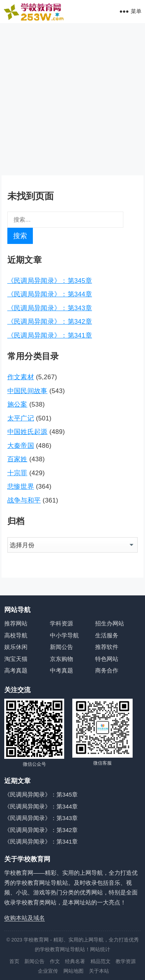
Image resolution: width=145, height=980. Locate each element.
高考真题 (16, 670)
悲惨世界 (21, 486)
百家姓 (17, 459)
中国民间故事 (27, 391)
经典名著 (75, 961)
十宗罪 (17, 473)
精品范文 (101, 961)
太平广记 (21, 418)
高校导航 (16, 635)
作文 (55, 961)
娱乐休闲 (16, 647)
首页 (14, 961)
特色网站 (107, 659)
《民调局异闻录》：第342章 (50, 321)
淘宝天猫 (16, 659)
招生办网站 (110, 623)
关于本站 (99, 971)
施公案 (17, 404)
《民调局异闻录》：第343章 (50, 308)
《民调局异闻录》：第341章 (50, 335)
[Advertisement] (72, 99)
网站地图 (73, 971)
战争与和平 (24, 500)
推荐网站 (16, 623)
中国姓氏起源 (27, 432)
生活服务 (107, 635)
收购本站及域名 (25, 918)
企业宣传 (48, 971)
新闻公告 (61, 647)
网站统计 (100, 949)
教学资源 (126, 961)
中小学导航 (64, 635)
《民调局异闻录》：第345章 (50, 281)
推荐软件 (107, 647)
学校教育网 (36, 940)
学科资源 (61, 623)
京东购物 (61, 659)
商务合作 (107, 670)
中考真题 (61, 670)
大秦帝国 (21, 445)
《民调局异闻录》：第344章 (50, 294)
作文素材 (21, 377)
